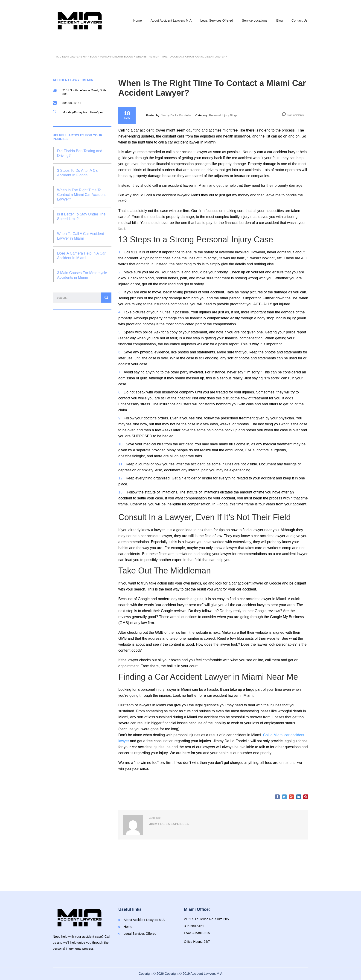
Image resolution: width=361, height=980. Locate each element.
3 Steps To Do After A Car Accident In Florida (78, 173)
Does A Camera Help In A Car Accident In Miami (81, 256)
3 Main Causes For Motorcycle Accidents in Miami (82, 275)
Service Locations (254, 20)
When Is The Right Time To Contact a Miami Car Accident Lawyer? (81, 195)
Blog (279, 20)
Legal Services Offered (215, 20)
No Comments (293, 115)
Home (135, 20)
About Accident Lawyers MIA (169, 20)
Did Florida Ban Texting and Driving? (80, 153)
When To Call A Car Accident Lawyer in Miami (80, 236)
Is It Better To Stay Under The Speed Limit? (81, 217)
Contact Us (299, 20)
